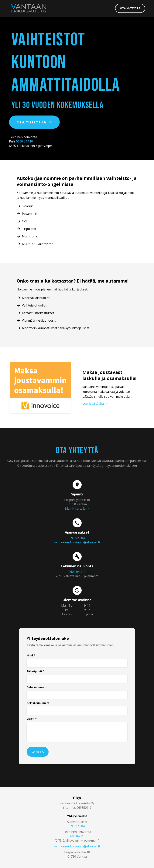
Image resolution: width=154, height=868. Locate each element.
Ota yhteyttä (129, 8)
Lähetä (38, 752)
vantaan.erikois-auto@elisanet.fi (77, 543)
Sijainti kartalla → (77, 509)
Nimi (31, 656)
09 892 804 (77, 538)
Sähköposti (35, 672)
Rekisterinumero (38, 703)
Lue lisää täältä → (95, 404)
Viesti (32, 719)
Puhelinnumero (37, 687)
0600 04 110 (24, 142)
